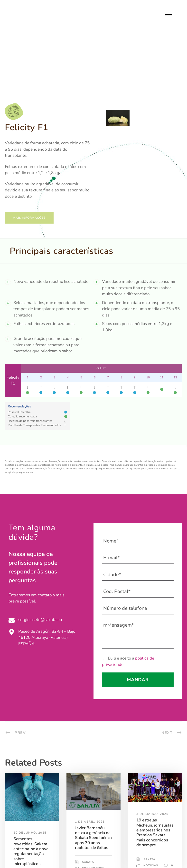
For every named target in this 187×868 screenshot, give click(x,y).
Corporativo (32, 830)
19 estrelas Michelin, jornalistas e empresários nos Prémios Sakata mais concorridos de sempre (155, 780)
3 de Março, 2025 (152, 762)
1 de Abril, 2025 (90, 769)
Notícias (21, 834)
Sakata (26, 826)
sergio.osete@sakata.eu (40, 567)
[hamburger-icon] (169, 16)
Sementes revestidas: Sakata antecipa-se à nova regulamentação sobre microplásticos (31, 799)
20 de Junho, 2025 (30, 780)
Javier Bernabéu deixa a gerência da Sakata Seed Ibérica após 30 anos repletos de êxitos (93, 786)
